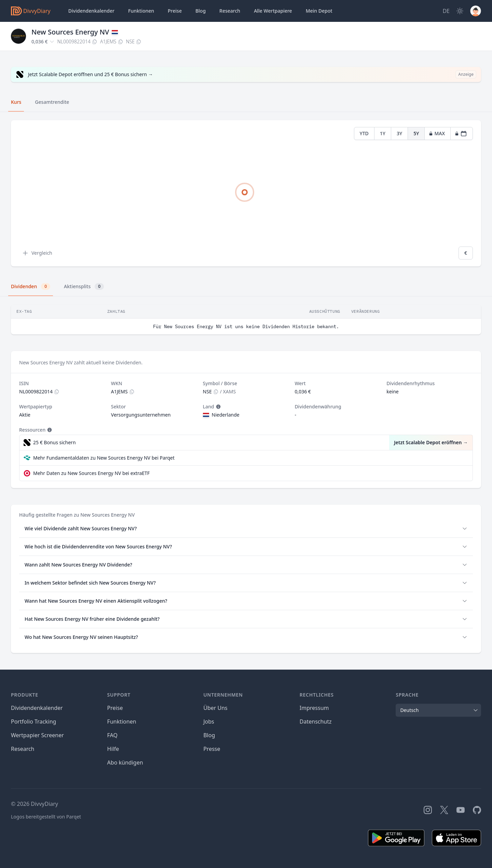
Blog (201, 11)
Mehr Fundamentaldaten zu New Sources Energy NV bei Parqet (104, 458)
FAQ (112, 735)
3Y (399, 133)
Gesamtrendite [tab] (52, 102)
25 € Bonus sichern (54, 442)
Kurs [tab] (16, 102)
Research (23, 749)
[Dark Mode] (460, 11)
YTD (364, 133)
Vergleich (37, 253)
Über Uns (215, 708)
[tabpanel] (246, 193)
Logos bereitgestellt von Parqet (46, 817)
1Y (383, 133)
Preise (175, 11)
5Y (416, 133)
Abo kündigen (125, 762)
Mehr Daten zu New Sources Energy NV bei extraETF (91, 473)
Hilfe (113, 749)
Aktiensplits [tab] (84, 286)
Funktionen (141, 11)
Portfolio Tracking (33, 722)
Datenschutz (316, 722)
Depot (319, 11)
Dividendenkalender (91, 11)
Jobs (209, 722)
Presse (212, 749)
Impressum (314, 708)
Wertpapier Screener (37, 735)
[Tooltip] (218, 407)
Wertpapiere (273, 11)
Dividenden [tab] (31, 286)
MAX (437, 133)
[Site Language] (446, 11)
